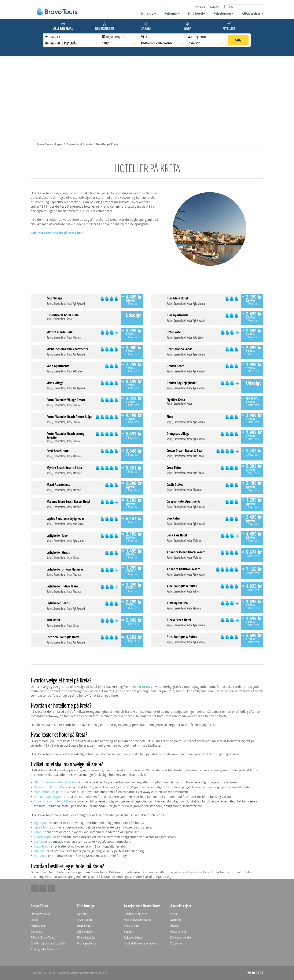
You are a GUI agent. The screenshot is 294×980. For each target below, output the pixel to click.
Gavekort (36, 932)
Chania (39, 832)
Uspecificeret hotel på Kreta (54, 801)
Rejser (59, 144)
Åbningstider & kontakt (45, 949)
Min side (148, 13)
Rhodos (175, 926)
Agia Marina (43, 827)
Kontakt (215, 7)
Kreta (89, 144)
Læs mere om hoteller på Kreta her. (57, 233)
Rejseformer (223, 13)
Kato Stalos (42, 846)
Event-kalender (86, 938)
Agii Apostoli (43, 823)
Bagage (128, 932)
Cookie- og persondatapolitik (48, 943)
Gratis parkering (87, 943)
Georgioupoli (43, 837)
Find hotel (196, 13)
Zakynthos (177, 943)
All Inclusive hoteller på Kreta (55, 782)
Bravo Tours (44, 144)
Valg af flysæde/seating (138, 920)
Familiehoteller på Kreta (51, 797)
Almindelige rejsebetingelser (141, 943)
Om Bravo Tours (41, 914)
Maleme (40, 851)
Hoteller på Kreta (107, 144)
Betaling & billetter (135, 914)
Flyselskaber (85, 920)
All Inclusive (85, 932)
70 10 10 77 (255, 973)
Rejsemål (172, 13)
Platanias (41, 856)
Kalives (39, 841)
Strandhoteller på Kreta (51, 787)
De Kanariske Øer (181, 938)
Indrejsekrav (85, 926)
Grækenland (75, 144)
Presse (34, 920)
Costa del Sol (178, 932)
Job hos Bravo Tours (43, 938)
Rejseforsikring (133, 938)
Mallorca (176, 920)
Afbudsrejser (253, 13)
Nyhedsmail (38, 926)
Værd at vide (131, 926)
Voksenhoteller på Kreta (51, 792)
